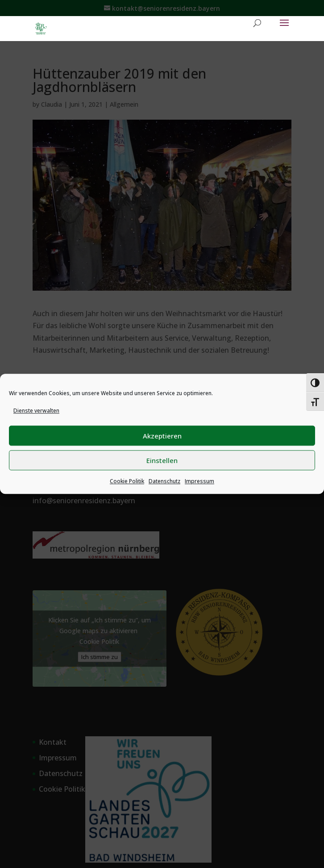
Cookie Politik (127, 482)
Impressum (199, 482)
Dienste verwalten (36, 411)
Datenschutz (164, 482)
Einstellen (162, 460)
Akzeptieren (162, 436)
